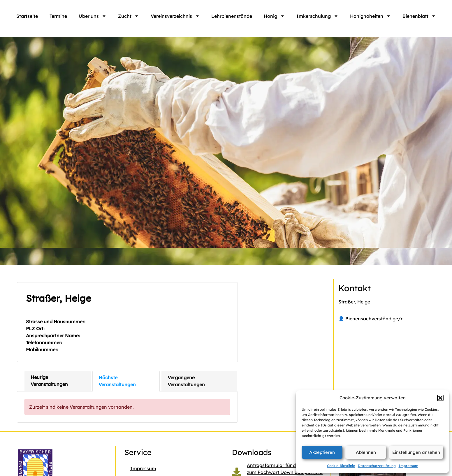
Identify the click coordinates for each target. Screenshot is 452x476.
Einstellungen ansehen (416, 452)
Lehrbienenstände (232, 16)
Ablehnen (366, 452)
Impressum (408, 466)
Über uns (93, 16)
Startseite (27, 16)
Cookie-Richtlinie (341, 466)
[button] (440, 398)
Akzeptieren (322, 452)
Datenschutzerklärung (377, 466)
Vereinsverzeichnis (175, 16)
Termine (58, 16)
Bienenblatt (419, 16)
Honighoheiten (370, 16)
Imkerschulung (317, 16)
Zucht (129, 16)
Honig (274, 16)
